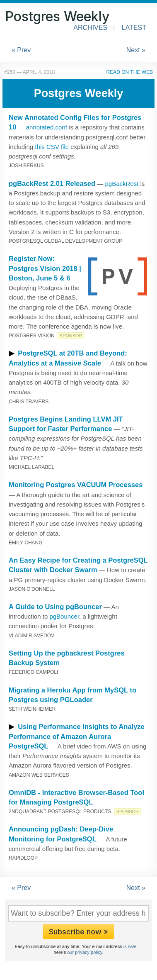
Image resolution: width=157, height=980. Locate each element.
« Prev (21, 50)
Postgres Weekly (57, 16)
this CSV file (52, 147)
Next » (136, 50)
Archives (90, 28)
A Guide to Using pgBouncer (55, 607)
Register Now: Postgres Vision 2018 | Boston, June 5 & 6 (45, 268)
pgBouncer (64, 616)
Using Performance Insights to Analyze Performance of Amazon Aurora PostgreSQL (77, 736)
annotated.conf (47, 127)
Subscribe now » (78, 932)
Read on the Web (130, 72)
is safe (130, 946)
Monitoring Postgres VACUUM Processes (76, 485)
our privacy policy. (85, 952)
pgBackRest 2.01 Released (52, 183)
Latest (134, 28)
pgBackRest (122, 184)
